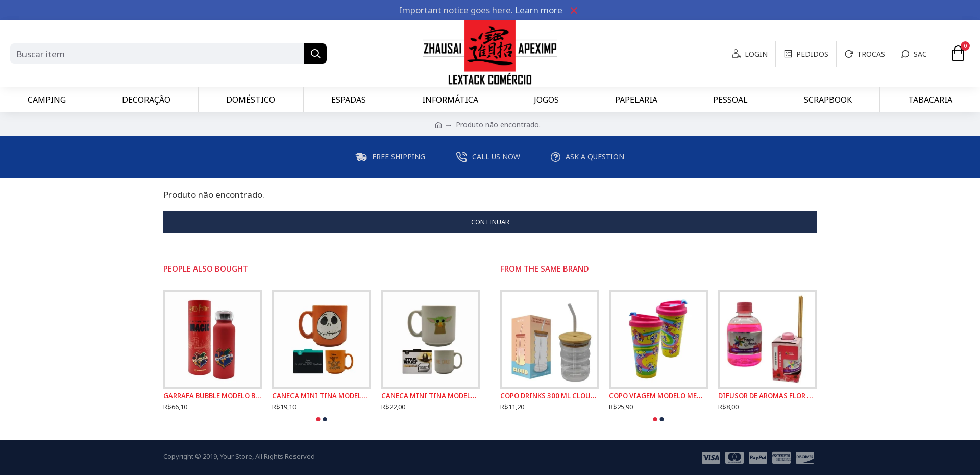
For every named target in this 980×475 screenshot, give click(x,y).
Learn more (539, 10)
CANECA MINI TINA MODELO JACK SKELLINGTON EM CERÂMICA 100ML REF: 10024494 (321, 396)
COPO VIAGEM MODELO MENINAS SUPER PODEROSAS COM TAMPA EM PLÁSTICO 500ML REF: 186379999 (658, 396)
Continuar (490, 222)
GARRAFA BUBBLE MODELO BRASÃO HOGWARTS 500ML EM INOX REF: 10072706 (213, 396)
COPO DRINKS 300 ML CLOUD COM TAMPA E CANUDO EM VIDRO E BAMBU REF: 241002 (549, 396)
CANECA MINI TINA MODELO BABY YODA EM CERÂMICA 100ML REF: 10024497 (431, 396)
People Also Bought (206, 269)
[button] (318, 419)
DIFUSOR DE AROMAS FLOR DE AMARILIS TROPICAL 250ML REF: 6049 (767, 396)
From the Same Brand (545, 269)
